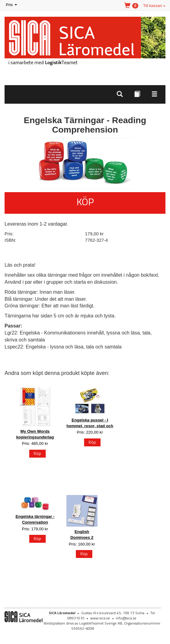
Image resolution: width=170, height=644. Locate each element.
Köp (85, 202)
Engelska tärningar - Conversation (35, 519)
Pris (12, 5)
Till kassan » (154, 6)
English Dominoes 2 (82, 535)
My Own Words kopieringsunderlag (35, 434)
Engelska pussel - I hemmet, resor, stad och (90, 423)
